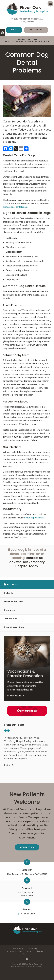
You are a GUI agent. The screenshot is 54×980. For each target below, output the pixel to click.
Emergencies (27, 711)
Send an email (27, 895)
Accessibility (32, 949)
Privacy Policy (18, 949)
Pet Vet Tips (11, 619)
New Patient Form (14, 602)
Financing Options (14, 627)
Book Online (36, 30)
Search (29, 951)
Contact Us (27, 847)
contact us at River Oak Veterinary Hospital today (27, 562)
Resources (10, 610)
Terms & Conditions (15, 951)
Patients (9, 593)
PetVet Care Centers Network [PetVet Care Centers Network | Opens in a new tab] (31, 966)
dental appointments (34, 518)
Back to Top (27, 954)
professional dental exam (15, 207)
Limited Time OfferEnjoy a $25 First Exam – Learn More (26, 41)
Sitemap (40, 951)
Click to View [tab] (28, 914)
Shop (14, 30)
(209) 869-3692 (28, 22)
